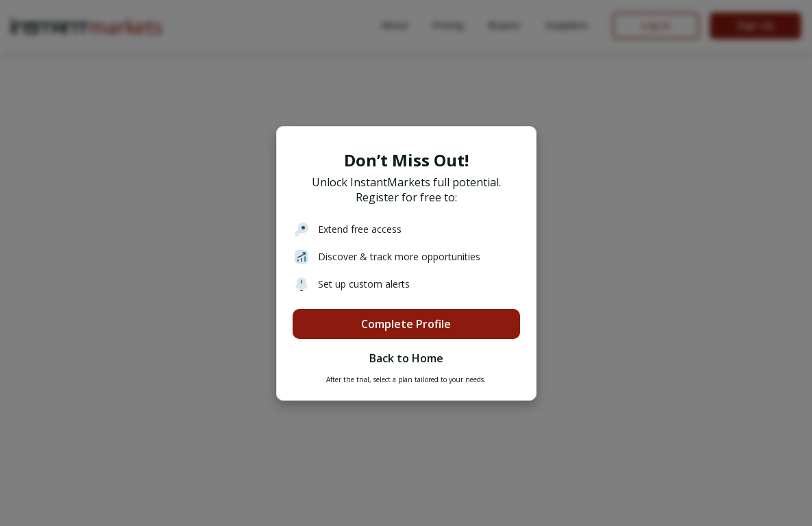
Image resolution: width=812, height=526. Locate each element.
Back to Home (406, 358)
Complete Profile (406, 324)
